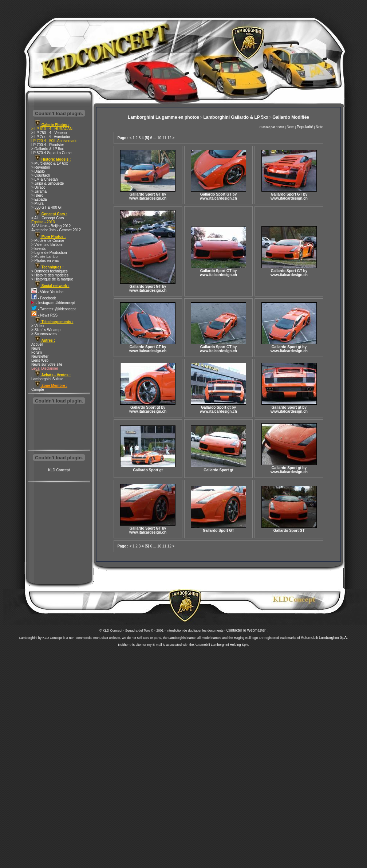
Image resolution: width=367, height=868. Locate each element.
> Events (38, 249)
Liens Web (40, 360)
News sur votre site (47, 364)
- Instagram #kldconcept (53, 303)
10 (159, 138)
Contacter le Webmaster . (247, 630)
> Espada (39, 199)
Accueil (37, 344)
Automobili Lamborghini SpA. (324, 638)
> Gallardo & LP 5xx (48, 149)
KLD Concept (59, 470)
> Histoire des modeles (50, 275)
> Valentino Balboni (47, 245)
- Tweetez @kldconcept (54, 309)
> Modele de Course (48, 241)
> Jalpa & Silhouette (48, 183)
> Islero (37, 195)
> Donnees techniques (50, 271)
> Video (38, 326)
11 (164, 138)
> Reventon (41, 167)
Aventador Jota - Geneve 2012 (56, 230)
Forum (37, 352)
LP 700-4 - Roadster (48, 145)
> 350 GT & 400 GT (47, 207)
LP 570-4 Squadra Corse (51, 153)
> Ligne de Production (49, 253)
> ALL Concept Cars (48, 218)
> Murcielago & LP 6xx (50, 163)
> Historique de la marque (52, 279)
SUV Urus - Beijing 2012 (51, 226)
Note (319, 127)
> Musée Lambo (44, 257)
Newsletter (40, 356)
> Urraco (38, 187)
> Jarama (39, 191)
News (36, 348)
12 (169, 138)
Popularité (305, 127)
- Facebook (44, 298)
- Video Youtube (47, 292)
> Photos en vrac (45, 261)
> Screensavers (44, 334)
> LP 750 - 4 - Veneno (49, 133)
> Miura (38, 203)
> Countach (41, 175)
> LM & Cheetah (45, 179)
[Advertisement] (59, 428)
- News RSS (44, 315)
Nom (290, 127)
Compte (38, 390)
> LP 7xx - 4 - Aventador (51, 137)
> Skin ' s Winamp (46, 330)
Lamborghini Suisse (47, 379)
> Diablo (38, 171)
